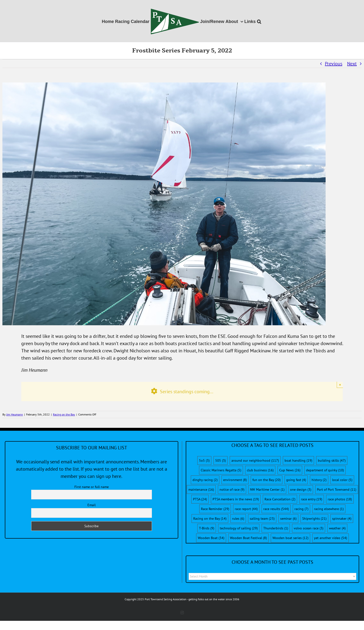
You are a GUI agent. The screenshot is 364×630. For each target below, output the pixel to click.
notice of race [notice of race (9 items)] (232, 489)
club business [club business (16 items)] (260, 470)
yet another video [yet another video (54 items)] (331, 538)
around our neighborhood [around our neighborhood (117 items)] (255, 460)
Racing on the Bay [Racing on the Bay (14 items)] (210, 519)
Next (352, 64)
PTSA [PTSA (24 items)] (200, 499)
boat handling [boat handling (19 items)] (298, 460)
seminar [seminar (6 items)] (288, 519)
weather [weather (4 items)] (337, 528)
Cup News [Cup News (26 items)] (290, 470)
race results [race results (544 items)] (276, 509)
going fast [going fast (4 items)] (296, 480)
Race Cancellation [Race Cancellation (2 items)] (280, 499)
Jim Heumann (15, 414)
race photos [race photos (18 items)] (340, 499)
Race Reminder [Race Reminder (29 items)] (215, 509)
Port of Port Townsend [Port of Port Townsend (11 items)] (337, 489)
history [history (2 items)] (319, 480)
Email (92, 505)
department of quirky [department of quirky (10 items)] (325, 470)
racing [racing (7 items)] (301, 509)
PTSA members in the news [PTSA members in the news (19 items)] (236, 499)
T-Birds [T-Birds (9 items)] (207, 528)
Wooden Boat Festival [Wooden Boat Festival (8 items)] (248, 538)
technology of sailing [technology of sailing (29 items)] (239, 528)
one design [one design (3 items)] (301, 489)
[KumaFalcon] (164, 204)
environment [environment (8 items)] (235, 480)
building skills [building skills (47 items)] (332, 460)
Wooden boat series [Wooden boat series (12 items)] (290, 538)
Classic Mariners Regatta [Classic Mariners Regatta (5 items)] (221, 470)
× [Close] (340, 385)
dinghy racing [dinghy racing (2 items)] (205, 480)
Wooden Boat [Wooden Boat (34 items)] (211, 538)
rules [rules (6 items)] (238, 519)
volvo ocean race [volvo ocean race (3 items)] (309, 528)
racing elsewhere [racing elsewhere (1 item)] (329, 509)
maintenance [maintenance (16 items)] (201, 489)
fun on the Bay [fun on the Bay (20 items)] (267, 480)
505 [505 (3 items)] (221, 460)
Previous (334, 64)
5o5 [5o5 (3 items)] (204, 460)
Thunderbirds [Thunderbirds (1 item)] (276, 528)
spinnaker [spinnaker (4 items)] (342, 519)
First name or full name (92, 487)
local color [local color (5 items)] (342, 480)
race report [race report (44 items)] (246, 509)
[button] (259, 21)
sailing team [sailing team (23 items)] (262, 519)
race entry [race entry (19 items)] (312, 499)
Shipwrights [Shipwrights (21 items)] (314, 519)
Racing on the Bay (64, 414)
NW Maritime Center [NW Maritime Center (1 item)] (267, 489)
